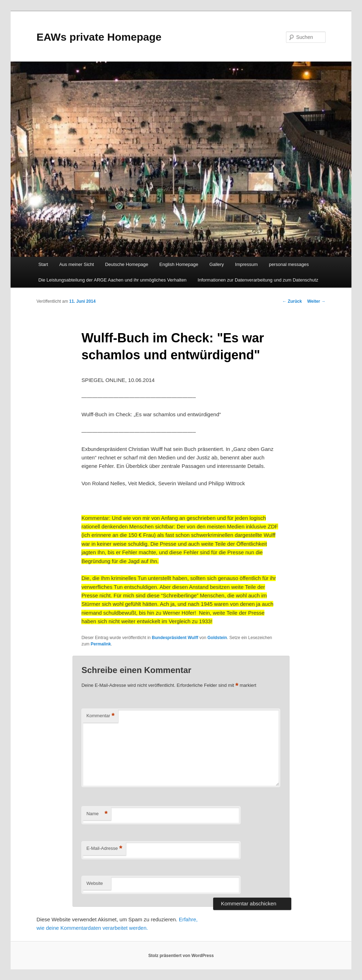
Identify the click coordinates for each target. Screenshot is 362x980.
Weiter (316, 301)
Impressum (246, 264)
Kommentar (100, 716)
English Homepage (179, 264)
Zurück (292, 301)
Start (43, 264)
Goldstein (217, 638)
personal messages (289, 264)
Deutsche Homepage (127, 264)
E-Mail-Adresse (104, 849)
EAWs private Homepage (99, 37)
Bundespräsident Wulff (175, 638)
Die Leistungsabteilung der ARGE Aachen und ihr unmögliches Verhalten (112, 280)
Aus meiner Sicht (76, 264)
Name (97, 814)
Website (95, 883)
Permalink (101, 644)
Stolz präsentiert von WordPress (181, 956)
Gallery (217, 264)
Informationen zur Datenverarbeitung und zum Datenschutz (258, 280)
